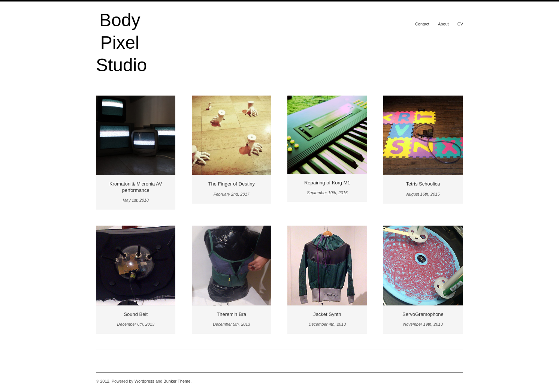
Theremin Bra (231, 314)
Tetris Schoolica (423, 184)
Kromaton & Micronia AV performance (136, 187)
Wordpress (144, 381)
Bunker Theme (177, 381)
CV (460, 24)
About (443, 24)
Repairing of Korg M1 (327, 183)
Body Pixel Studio (121, 43)
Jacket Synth (327, 314)
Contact (422, 24)
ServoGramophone (423, 314)
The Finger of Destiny (232, 184)
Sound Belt (136, 314)
